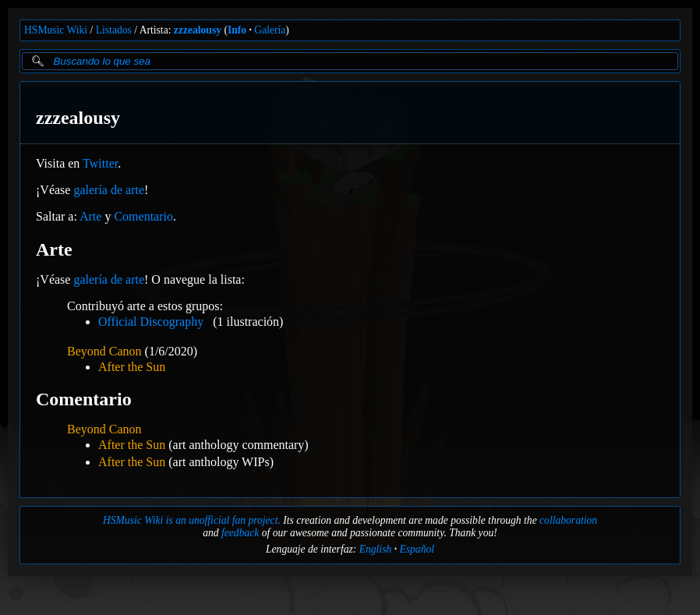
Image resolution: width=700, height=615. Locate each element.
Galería (270, 30)
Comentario (143, 216)
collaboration (568, 520)
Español (417, 549)
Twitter (100, 163)
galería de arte (109, 190)
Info (237, 30)
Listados (114, 30)
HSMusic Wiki (56, 30)
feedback (240, 533)
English (376, 549)
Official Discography (151, 322)
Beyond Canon (104, 351)
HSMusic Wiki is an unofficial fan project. (192, 520)
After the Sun (132, 367)
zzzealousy (198, 30)
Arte (90, 216)
